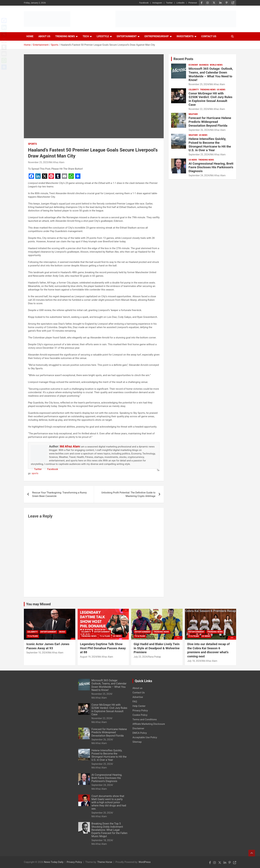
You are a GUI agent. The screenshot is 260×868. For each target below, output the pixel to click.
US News (221, 90)
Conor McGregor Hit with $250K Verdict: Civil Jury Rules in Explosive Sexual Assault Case (210, 99)
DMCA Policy (140, 733)
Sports (32, 144)
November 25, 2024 (199, 84)
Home (30, 36)
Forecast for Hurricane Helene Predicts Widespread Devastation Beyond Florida (210, 122)
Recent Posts (183, 59)
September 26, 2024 (199, 130)
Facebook (144, 3)
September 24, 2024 (199, 175)
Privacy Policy (140, 710)
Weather (193, 114)
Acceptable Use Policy (145, 737)
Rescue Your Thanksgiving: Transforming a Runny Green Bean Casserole (59, 494)
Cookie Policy (140, 715)
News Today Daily (54, 862)
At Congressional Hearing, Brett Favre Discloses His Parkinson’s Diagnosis (211, 167)
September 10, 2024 (37, 653)
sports (35, 473)
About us (137, 688)
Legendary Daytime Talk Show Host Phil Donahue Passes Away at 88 (103, 648)
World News (216, 65)
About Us (44, 36)
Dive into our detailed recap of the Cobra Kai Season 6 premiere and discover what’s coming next (209, 650)
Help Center (139, 706)
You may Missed (38, 604)
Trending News (65, 36)
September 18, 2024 (102, 840)
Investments (185, 36)
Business (204, 65)
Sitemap (137, 742)
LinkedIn (180, 3)
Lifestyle (103, 36)
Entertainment (127, 36)
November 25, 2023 (38, 162)
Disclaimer (138, 728)
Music (62, 632)
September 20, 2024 (102, 813)
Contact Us (209, 36)
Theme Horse (105, 862)
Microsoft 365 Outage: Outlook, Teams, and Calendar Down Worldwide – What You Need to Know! (211, 74)
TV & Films (33, 636)
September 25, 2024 (199, 155)
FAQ (135, 702)
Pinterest (193, 3)
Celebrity (194, 90)
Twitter (169, 3)
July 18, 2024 (194, 661)
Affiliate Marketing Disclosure (149, 724)
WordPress (145, 862)
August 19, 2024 (88, 657)
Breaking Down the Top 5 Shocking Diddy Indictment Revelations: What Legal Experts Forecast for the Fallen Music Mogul (110, 830)
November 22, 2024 (199, 109)
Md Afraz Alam (57, 162)
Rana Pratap (155, 657)
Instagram (157, 3)
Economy (193, 65)
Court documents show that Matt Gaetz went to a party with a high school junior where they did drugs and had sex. (109, 802)
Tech (86, 36)
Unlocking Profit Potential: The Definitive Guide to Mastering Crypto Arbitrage (128, 494)
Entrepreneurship (157, 36)
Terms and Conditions (145, 719)
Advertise (138, 697)
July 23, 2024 (140, 657)
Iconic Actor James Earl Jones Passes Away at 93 (48, 646)
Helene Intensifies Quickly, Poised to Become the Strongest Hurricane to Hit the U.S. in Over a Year (210, 144)
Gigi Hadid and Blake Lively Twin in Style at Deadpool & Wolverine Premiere (157, 648)
